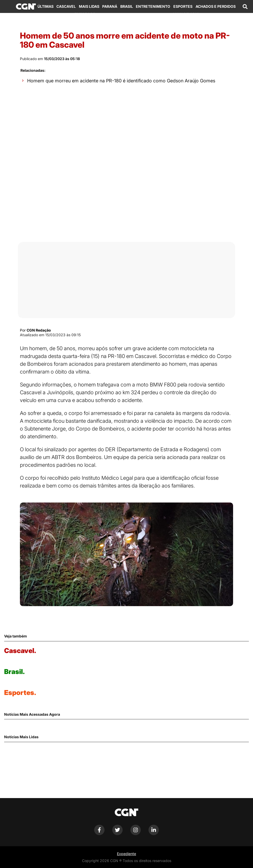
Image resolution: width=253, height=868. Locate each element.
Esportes (183, 6)
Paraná (110, 6)
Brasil (127, 6)
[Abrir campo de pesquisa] (245, 6)
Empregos (85, 14)
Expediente (126, 854)
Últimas (46, 6)
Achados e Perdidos (216, 6)
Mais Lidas (89, 6)
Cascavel (66, 6)
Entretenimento (153, 6)
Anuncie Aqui (185, 14)
